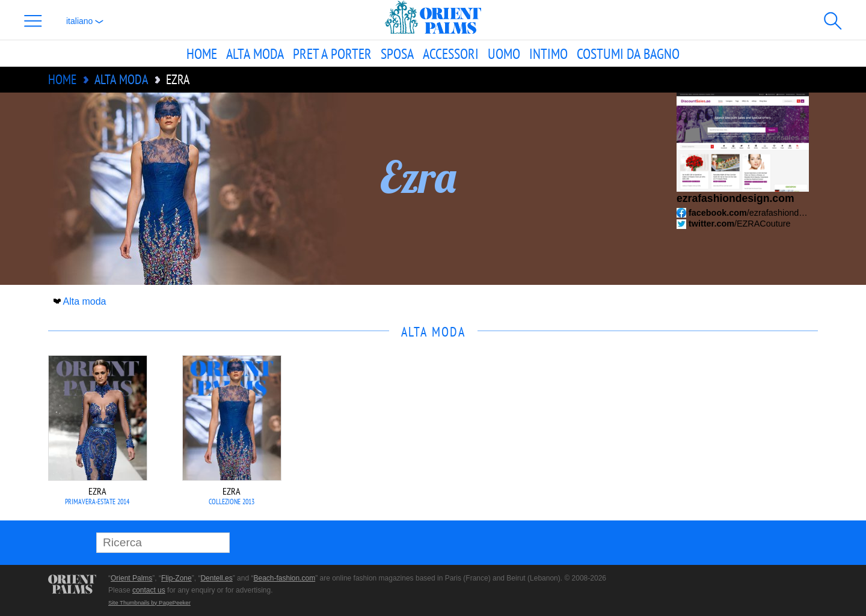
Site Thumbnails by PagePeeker (149, 602)
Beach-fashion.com (284, 578)
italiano (85, 21)
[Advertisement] (734, 436)
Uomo (504, 53)
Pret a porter (332, 53)
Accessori (451, 53)
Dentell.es (216, 578)
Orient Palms (131, 578)
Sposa (397, 53)
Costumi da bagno (628, 53)
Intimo (548, 53)
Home (202, 53)
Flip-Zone (177, 578)
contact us (149, 590)
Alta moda (255, 53)
